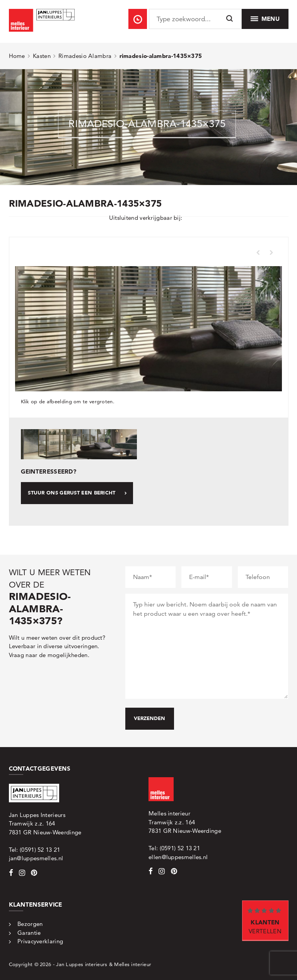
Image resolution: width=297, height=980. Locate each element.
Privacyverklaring (40, 941)
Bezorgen (30, 924)
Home (17, 56)
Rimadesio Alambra (85, 56)
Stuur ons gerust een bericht (77, 493)
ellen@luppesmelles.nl (178, 857)
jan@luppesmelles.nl (36, 858)
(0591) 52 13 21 (40, 850)
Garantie (29, 933)
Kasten (42, 56)
